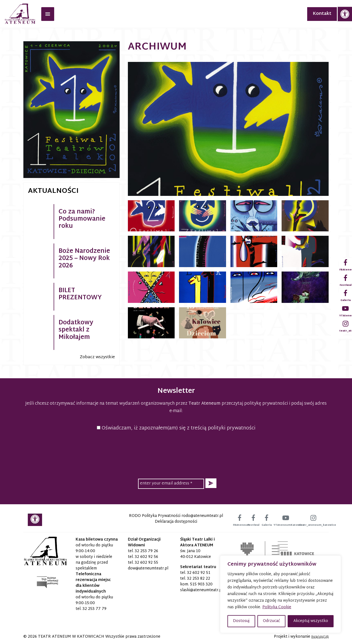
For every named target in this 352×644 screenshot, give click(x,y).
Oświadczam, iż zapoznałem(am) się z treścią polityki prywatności (176, 428)
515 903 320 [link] (201, 584)
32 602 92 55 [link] (146, 563)
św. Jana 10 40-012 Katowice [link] (196, 554)
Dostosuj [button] (241, 621)
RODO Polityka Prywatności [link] (155, 516)
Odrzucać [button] (271, 621)
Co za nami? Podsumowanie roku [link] (82, 219)
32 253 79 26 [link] (146, 551)
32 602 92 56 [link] (146, 557)
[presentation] (176, 454)
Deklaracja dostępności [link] (176, 522)
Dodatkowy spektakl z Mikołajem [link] (76, 330)
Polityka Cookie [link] (277, 607)
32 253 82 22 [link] (199, 579)
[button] (211, 483)
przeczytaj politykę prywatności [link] (255, 404)
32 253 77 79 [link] (94, 609)
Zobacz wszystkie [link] (97, 357)
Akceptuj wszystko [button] (311, 621)
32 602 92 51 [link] (199, 573)
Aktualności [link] (53, 191)
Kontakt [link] (322, 14)
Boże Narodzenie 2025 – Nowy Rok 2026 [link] (84, 259)
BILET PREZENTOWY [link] (80, 294)
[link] (345, 14)
